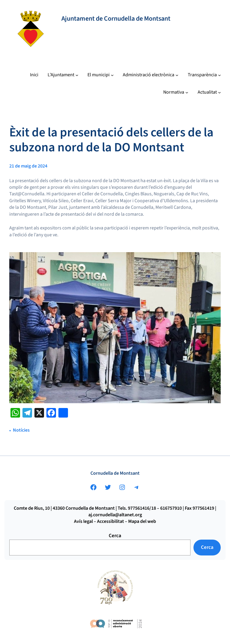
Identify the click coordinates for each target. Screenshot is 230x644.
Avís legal (83, 521)
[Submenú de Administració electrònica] (151, 75)
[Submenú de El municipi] (101, 75)
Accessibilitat (111, 521)
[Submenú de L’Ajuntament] (63, 75)
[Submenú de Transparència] (204, 75)
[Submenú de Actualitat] (209, 92)
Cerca (115, 536)
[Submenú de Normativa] (176, 92)
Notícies (21, 430)
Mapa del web (142, 521)
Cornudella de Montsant (115, 473)
